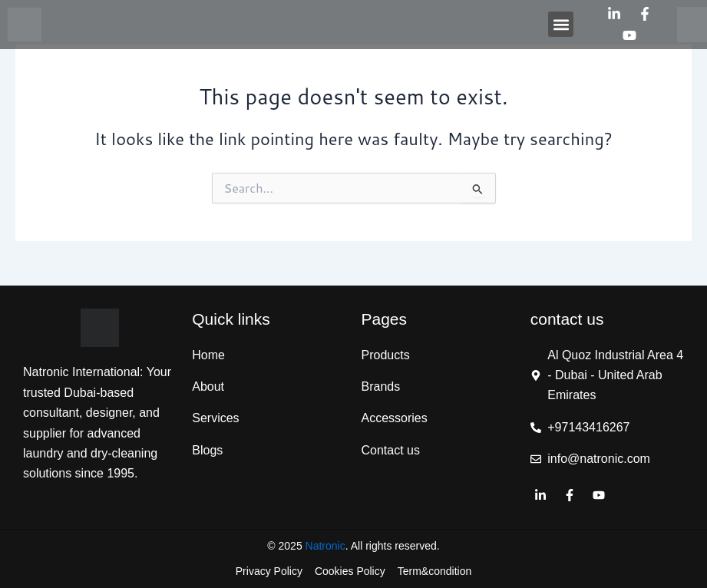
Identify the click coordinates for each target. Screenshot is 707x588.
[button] (561, 24)
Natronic (325, 546)
